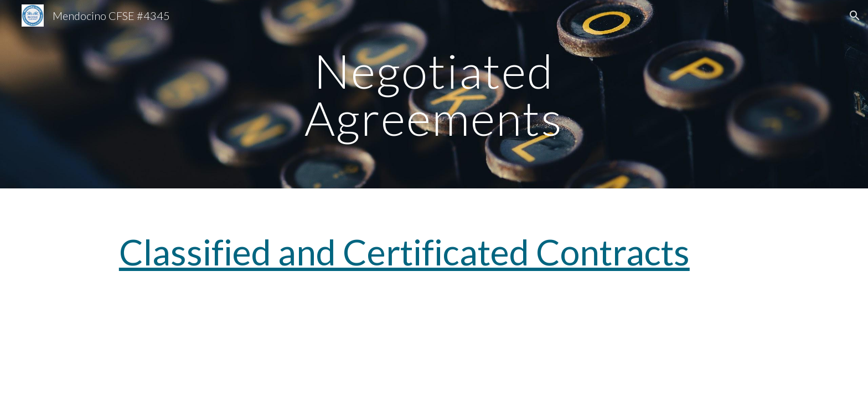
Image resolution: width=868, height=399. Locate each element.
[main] (434, 94)
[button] (855, 16)
